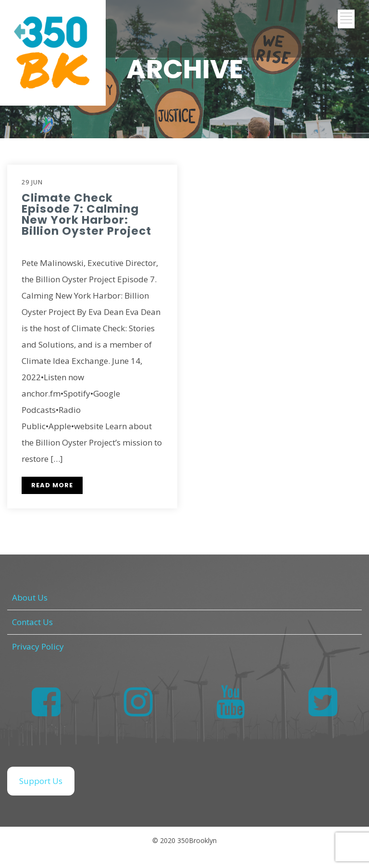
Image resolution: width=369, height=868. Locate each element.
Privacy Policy (38, 646)
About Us (30, 597)
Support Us (41, 781)
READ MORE (52, 485)
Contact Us (32, 622)
